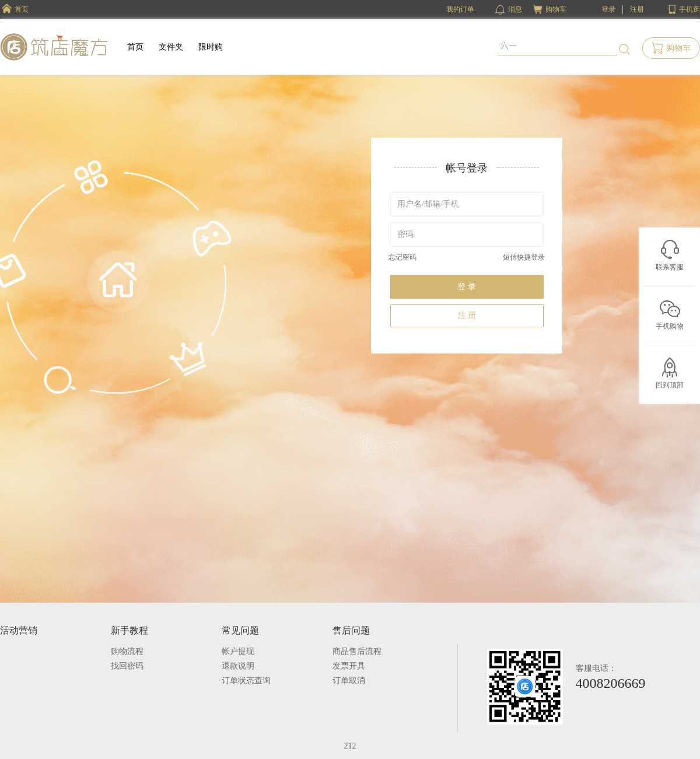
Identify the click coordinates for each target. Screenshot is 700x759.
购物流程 (127, 651)
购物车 (556, 9)
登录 (608, 9)
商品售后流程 (357, 651)
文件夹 (171, 47)
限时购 (211, 47)
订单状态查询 (246, 681)
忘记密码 (402, 257)
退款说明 (238, 666)
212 (350, 746)
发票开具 (349, 666)
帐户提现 (238, 651)
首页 (135, 47)
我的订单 (460, 9)
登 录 (467, 287)
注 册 (467, 315)
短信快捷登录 (524, 257)
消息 (509, 10)
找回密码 (127, 666)
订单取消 (349, 681)
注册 (637, 9)
